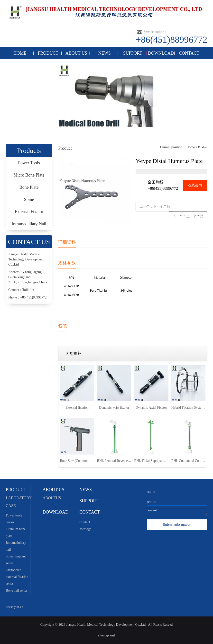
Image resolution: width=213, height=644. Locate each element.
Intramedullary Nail (29, 224)
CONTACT (189, 53)
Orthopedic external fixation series (17, 577)
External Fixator (29, 212)
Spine (29, 199)
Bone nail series (17, 590)
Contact (85, 522)
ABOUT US (76, 53)
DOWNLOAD (161, 53)
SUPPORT (133, 53)
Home (191, 147)
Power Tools (29, 163)
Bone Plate (29, 187)
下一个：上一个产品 (188, 216)
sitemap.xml (106, 635)
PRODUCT (48, 53)
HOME (20, 53)
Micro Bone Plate (29, 175)
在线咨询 (195, 185)
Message (85, 529)
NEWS (105, 53)
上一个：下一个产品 (155, 206)
